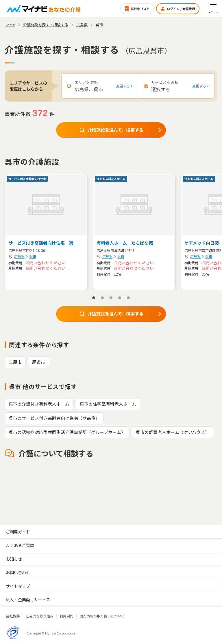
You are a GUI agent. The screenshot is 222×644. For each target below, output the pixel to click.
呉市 (33, 256)
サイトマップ (18, 586)
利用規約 (66, 616)
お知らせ (14, 559)
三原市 (15, 362)
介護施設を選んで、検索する (121, 130)
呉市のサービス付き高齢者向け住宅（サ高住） (54, 418)
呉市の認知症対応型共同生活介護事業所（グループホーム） (67, 432)
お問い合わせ (18, 572)
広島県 (19, 256)
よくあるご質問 (20, 545)
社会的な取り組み (40, 616)
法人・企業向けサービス (28, 600)
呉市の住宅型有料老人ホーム (108, 404)
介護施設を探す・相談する (46, 25)
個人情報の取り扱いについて (102, 616)
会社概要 (13, 616)
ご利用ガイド (18, 532)
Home (10, 25)
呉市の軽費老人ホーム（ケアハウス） (173, 432)
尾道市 (39, 362)
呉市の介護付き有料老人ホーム (39, 404)
